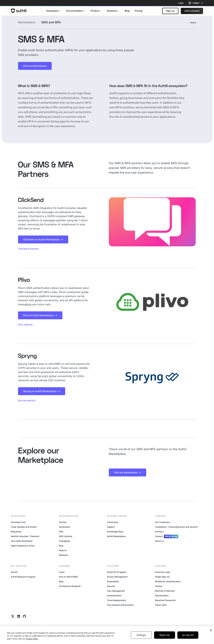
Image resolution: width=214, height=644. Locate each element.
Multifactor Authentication (168, 582)
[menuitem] (54, 11)
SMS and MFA (51, 22)
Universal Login (163, 572)
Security (111, 586)
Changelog (64, 541)
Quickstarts (65, 527)
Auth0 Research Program (23, 577)
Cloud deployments (117, 600)
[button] (170, 11)
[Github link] (24, 616)
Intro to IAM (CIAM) (68, 577)
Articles (63, 522)
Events (14, 572)
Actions (159, 586)
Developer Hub (18, 522)
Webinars (64, 555)
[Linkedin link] (19, 616)
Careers (167, 536)
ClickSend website (28, 249)
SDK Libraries (66, 536)
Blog (61, 546)
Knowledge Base (115, 532)
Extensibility (113, 582)
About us (160, 541)
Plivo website (25, 325)
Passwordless (162, 596)
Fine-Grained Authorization (120, 605)
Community (113, 522)
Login (181, 3)
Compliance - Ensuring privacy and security (176, 527)
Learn (62, 572)
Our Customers (163, 522)
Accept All (188, 639)
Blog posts (16, 532)
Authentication (114, 596)
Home (193, 23)
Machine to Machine (165, 591)
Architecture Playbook (70, 586)
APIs (61, 532)
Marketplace (27, 22)
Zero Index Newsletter (22, 541)
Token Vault (161, 605)
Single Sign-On (162, 577)
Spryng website (27, 400)
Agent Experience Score (23, 546)
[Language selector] (196, 3)
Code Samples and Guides (24, 527)
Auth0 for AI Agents (117, 572)
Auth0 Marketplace (116, 536)
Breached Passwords (165, 600)
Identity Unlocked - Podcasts (25, 536)
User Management (116, 591)
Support (111, 527)
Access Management (117, 577)
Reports (63, 550)
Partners (159, 532)
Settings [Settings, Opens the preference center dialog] (141, 639)
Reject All (165, 639)
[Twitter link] (13, 616)
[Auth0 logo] (19, 11)
